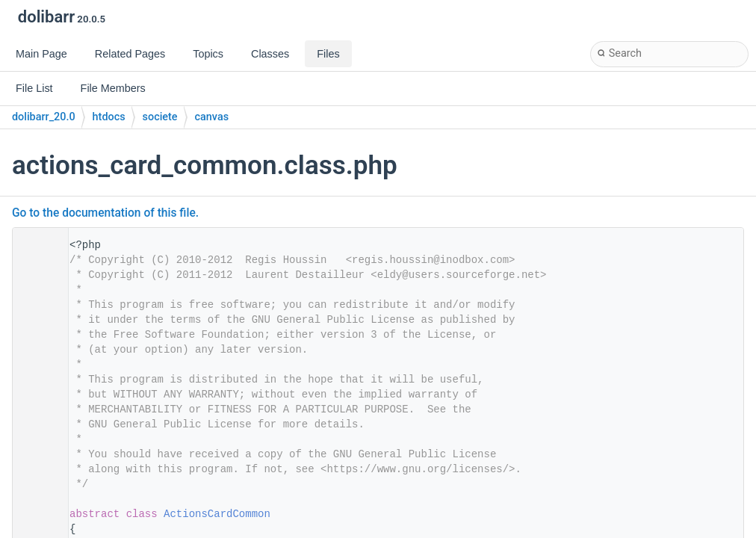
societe (160, 117)
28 (36, 514)
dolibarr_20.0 (44, 117)
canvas (212, 117)
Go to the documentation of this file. (105, 213)
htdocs (109, 117)
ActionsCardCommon (217, 514)
